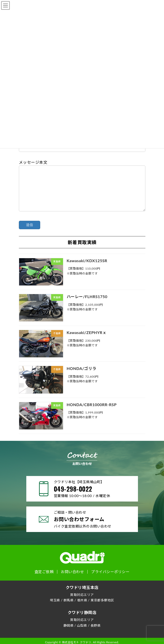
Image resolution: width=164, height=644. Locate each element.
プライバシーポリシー (110, 579)
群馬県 (69, 608)
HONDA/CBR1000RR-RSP (91, 412)
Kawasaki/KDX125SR (87, 268)
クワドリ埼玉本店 (82, 595)
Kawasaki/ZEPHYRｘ (86, 340)
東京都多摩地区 (102, 608)
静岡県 (69, 633)
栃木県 (82, 608)
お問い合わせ (72, 579)
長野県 (96, 633)
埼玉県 (55, 608)
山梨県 (82, 633)
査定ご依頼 (44, 579)
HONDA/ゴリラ (81, 376)
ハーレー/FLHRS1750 (87, 304)
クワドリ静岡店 (82, 620)
